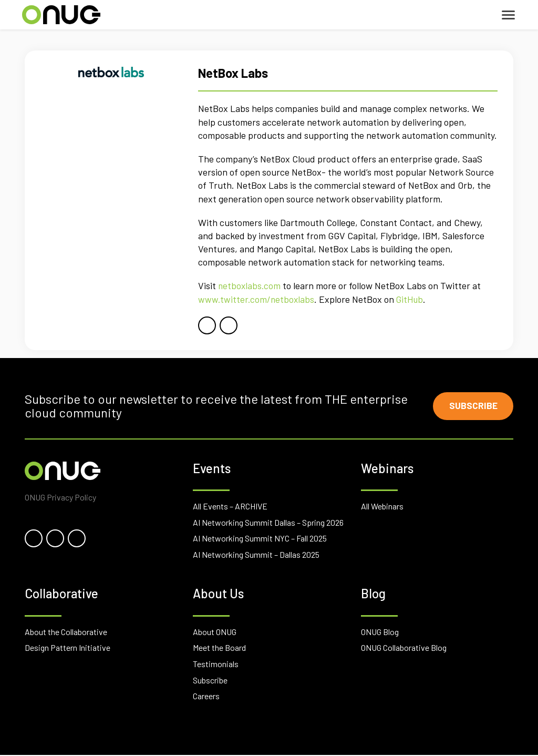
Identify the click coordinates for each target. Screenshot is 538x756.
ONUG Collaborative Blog (404, 649)
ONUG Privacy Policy (60, 498)
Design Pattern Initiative (68, 649)
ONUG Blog (380, 633)
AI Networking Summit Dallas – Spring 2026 (268, 523)
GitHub (412, 299)
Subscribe (472, 406)
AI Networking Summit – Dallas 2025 (256, 555)
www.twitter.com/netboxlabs (257, 299)
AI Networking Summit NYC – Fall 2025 (260, 539)
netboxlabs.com (250, 285)
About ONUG (215, 633)
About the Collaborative (66, 633)
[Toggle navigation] (508, 15)
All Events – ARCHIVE (230, 507)
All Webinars (382, 507)
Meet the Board (219, 649)
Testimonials (216, 665)
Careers (206, 697)
